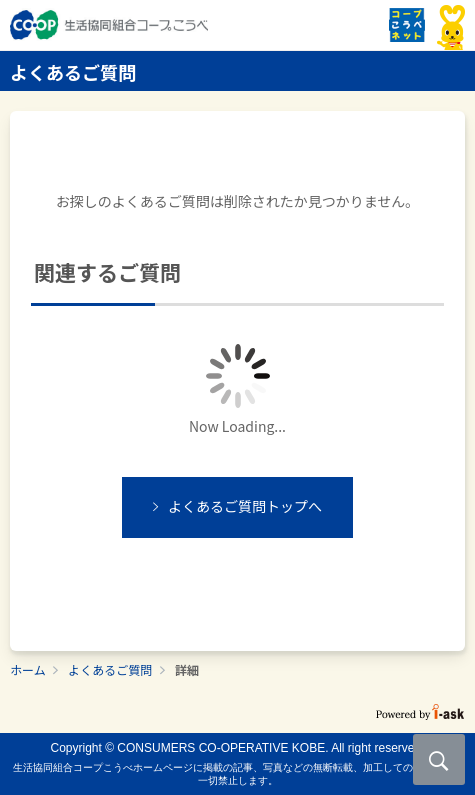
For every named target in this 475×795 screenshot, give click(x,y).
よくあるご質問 (110, 669)
